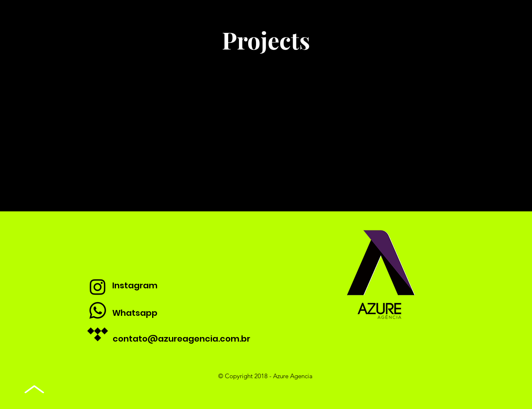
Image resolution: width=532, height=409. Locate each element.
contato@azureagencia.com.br (181, 339)
